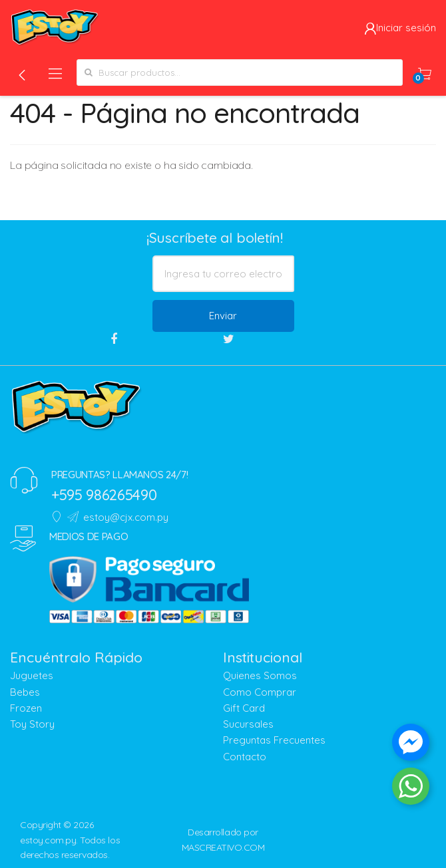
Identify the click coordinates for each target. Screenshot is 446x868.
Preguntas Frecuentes (274, 740)
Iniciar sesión (400, 28)
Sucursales (248, 724)
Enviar (223, 316)
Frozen (26, 708)
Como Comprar (260, 692)
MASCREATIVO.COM (223, 847)
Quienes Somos (260, 675)
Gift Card (244, 708)
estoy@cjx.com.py (118, 517)
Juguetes (32, 675)
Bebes (25, 692)
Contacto (245, 757)
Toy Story (32, 724)
